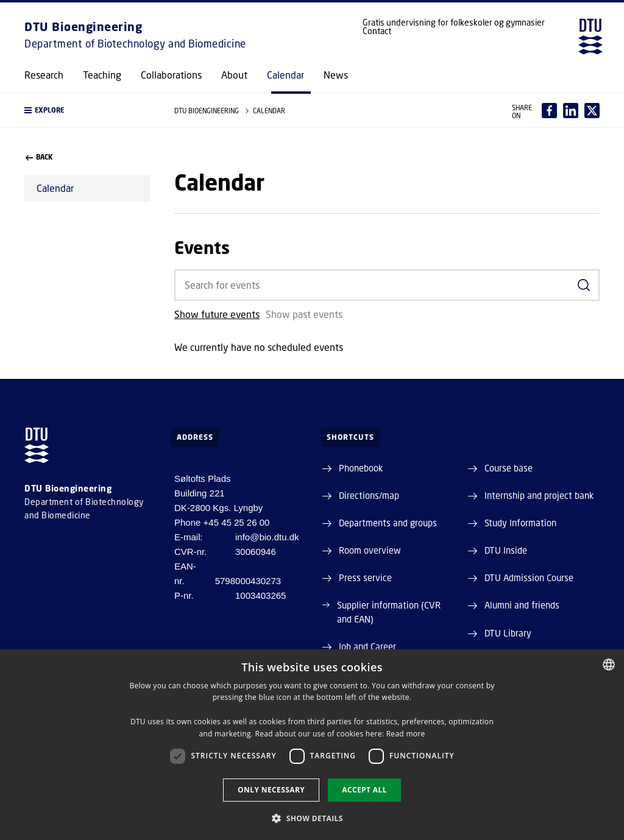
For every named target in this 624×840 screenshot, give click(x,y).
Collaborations (171, 75)
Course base (509, 468)
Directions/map (369, 495)
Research (44, 75)
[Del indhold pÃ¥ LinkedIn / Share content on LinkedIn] (571, 111)
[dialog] (312, 745)
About (234, 75)
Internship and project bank (539, 495)
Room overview (370, 550)
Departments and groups (388, 523)
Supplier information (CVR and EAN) (389, 612)
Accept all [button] (364, 790)
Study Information (520, 523)
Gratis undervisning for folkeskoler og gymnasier (454, 23)
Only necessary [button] (271, 790)
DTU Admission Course (529, 577)
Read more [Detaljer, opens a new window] (406, 734)
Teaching (102, 75)
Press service (365, 577)
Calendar (285, 75)
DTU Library (508, 633)
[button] (87, 110)
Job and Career (367, 646)
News (336, 75)
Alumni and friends (522, 605)
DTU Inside (506, 550)
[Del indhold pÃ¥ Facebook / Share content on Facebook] (549, 111)
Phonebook (361, 468)
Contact (377, 31)
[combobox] (609, 665)
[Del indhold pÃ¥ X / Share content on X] (592, 111)
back (39, 157)
